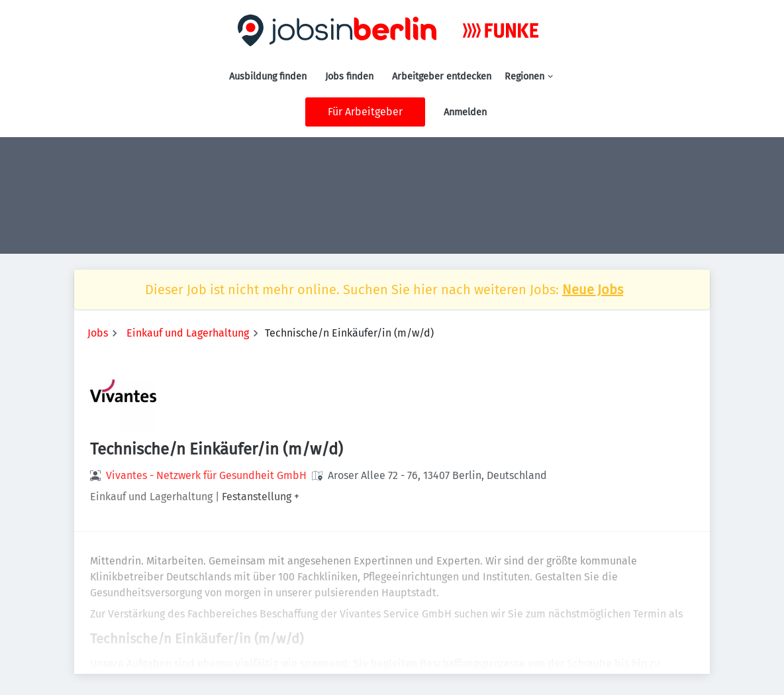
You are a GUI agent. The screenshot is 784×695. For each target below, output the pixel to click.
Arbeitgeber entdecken (442, 77)
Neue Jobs (593, 290)
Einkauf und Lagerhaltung (188, 333)
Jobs (98, 333)
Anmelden (465, 112)
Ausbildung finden (268, 77)
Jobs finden (349, 77)
